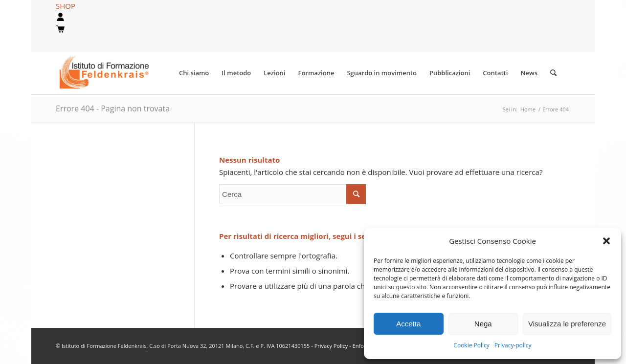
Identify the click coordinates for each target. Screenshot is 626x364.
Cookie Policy (471, 345)
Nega (483, 324)
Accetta (408, 324)
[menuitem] (194, 73)
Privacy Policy (332, 346)
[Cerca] (553, 73)
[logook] (111, 73)
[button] (606, 241)
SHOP (66, 6)
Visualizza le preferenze (567, 324)
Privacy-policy (513, 345)
